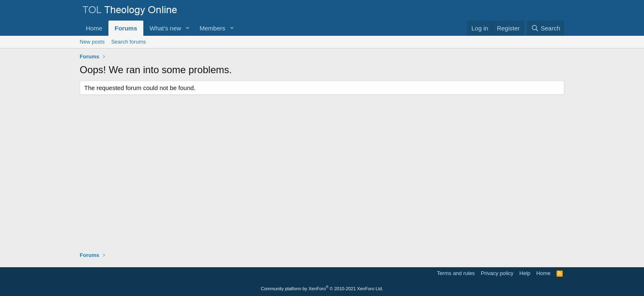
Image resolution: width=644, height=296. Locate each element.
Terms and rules (456, 273)
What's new (165, 28)
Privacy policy (497, 273)
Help (525, 273)
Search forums (129, 42)
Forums (126, 28)
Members (213, 28)
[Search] (546, 28)
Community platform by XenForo (322, 289)
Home (94, 28)
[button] (188, 28)
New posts (92, 42)
